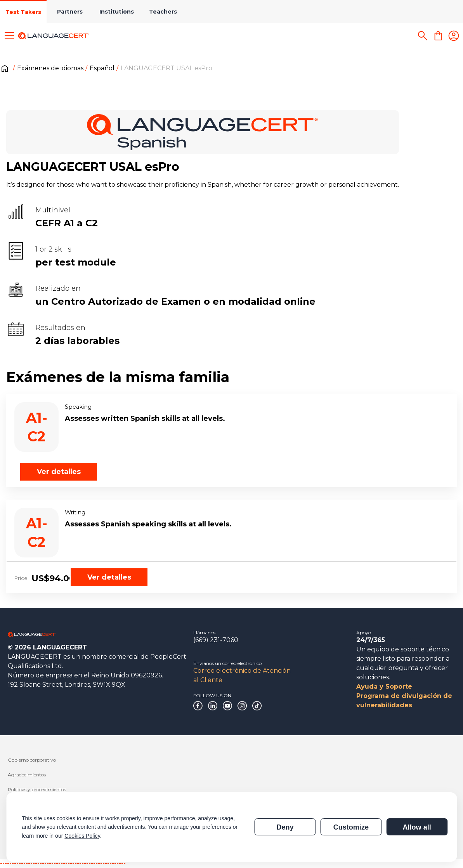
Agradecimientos (27, 775)
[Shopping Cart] (438, 36)
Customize (351, 827)
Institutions (117, 12)
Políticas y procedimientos (37, 789)
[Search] (423, 36)
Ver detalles (59, 472)
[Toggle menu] (9, 36)
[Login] (454, 36)
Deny (285, 827)
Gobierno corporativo (32, 760)
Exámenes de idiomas (50, 68)
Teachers (163, 12)
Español (102, 68)
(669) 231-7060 (216, 640)
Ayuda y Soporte (384, 687)
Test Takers (23, 12)
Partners (70, 12)
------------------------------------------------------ (63, 863)
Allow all (417, 827)
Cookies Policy (82, 836)
